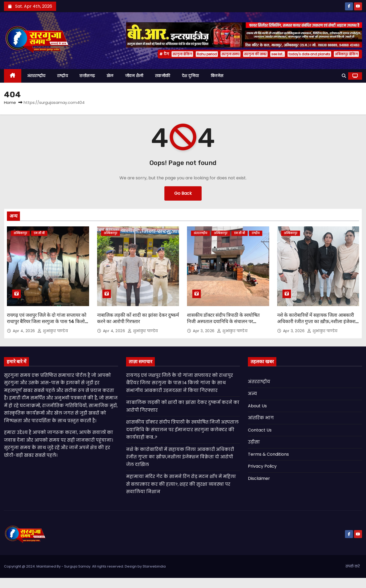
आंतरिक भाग (261, 418)
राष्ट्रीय (63, 76)
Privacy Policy (262, 466)
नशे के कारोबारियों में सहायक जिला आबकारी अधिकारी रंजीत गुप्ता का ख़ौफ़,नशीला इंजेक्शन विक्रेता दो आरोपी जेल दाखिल (318, 322)
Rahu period (207, 54)
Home (10, 102)
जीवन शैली (134, 76)
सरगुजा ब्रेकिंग (182, 54)
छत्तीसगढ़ (87, 76)
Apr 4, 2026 (24, 331)
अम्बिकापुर (20, 233)
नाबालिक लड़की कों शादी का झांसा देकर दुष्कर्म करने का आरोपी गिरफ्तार (138, 318)
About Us (257, 406)
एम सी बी (39, 233)
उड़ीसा (254, 442)
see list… (278, 54)
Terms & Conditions (268, 454)
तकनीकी (163, 76)
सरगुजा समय (230, 54)
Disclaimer (259, 478)
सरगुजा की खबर (255, 54)
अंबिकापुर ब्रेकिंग (346, 54)
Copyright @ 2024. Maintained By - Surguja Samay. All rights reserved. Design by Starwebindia (85, 566)
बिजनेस (217, 76)
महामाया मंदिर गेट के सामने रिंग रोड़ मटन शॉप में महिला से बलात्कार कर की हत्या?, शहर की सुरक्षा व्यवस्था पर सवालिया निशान (181, 484)
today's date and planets (309, 54)
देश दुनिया (190, 76)
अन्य (252, 394)
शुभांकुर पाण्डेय (53, 331)
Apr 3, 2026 (204, 331)
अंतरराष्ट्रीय (36, 76)
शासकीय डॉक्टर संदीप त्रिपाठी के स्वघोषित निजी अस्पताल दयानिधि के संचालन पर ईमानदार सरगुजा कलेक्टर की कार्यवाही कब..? (227, 322)
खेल (110, 76)
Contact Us (260, 430)
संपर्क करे (353, 566)
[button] (344, 76)
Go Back (183, 193)
